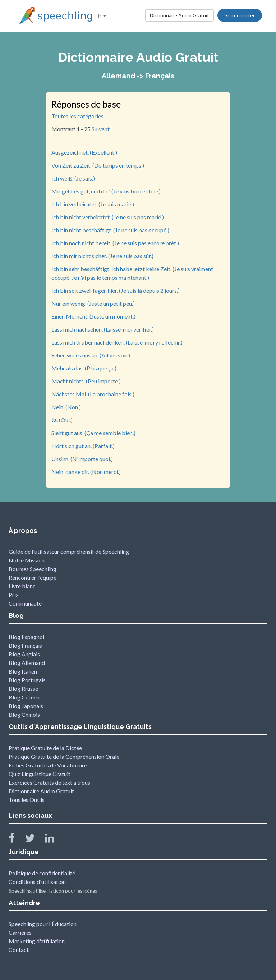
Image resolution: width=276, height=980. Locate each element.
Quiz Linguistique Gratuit (40, 774)
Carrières (20, 932)
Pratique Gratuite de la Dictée (45, 748)
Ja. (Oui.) (62, 420)
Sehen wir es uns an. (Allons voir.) (91, 355)
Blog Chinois (24, 714)
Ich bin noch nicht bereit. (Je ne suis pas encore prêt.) (115, 243)
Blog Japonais (26, 706)
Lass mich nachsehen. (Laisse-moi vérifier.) (103, 329)
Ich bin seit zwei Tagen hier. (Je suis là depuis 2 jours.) (116, 290)
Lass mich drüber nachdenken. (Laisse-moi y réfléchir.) (117, 342)
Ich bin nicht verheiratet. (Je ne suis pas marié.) (108, 217)
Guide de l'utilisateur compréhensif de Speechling (69, 551)
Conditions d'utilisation (37, 882)
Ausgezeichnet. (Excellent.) (84, 152)
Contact (19, 950)
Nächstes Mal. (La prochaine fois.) (93, 394)
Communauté (25, 603)
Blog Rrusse (23, 689)
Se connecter (240, 15)
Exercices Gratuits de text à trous (49, 782)
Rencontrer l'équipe (33, 577)
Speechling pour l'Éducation (43, 924)
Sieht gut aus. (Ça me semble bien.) (93, 433)
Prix (14, 595)
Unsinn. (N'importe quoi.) (82, 459)
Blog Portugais (27, 680)
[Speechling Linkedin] (54, 840)
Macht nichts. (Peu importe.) (86, 381)
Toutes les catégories (77, 116)
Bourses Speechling (33, 569)
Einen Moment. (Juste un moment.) (93, 316)
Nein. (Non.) (66, 407)
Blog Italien (23, 671)
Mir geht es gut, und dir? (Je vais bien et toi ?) (106, 191)
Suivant (101, 129)
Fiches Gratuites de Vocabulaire (48, 765)
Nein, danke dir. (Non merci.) (86, 472)
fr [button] (102, 16)
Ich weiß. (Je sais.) (73, 178)
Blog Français (25, 645)
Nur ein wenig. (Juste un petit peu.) (93, 303)
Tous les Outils (27, 800)
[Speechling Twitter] (34, 840)
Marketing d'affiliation (37, 941)
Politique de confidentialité (42, 873)
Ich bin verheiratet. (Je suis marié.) (93, 204)
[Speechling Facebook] (16, 840)
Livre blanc (22, 586)
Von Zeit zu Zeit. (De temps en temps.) (98, 165)
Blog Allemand (27, 663)
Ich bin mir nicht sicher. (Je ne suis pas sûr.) (102, 256)
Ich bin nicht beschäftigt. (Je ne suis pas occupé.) (110, 230)
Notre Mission (27, 560)
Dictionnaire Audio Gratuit (180, 15)
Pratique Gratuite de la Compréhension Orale (64, 756)
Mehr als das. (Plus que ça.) (84, 368)
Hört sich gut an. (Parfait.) (83, 446)
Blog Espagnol (26, 637)
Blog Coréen (24, 697)
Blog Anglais (24, 654)
